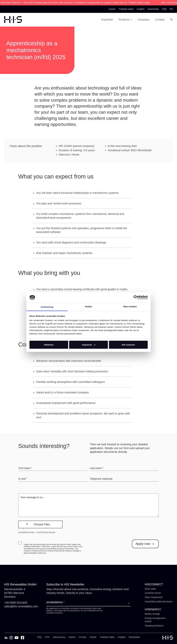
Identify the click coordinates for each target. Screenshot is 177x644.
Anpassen (89, 345)
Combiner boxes (153, 593)
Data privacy (59, 637)
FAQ (40, 637)
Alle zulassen (128, 345)
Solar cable (150, 589)
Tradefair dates (107, 637)
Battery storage (152, 614)
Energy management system (155, 620)
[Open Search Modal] (171, 20)
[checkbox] (20, 543)
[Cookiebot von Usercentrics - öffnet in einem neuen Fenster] (136, 297)
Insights (122, 637)
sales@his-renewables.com (21, 606)
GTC (47, 637)
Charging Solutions (154, 626)
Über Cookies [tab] (130, 306)
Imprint (72, 637)
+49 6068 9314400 (16, 603)
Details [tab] (88, 306)
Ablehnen (49, 345)
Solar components (154, 597)
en (171, 9)
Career (93, 637)
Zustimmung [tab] (47, 307)
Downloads (134, 637)
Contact (82, 637)
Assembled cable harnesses (159, 602)
